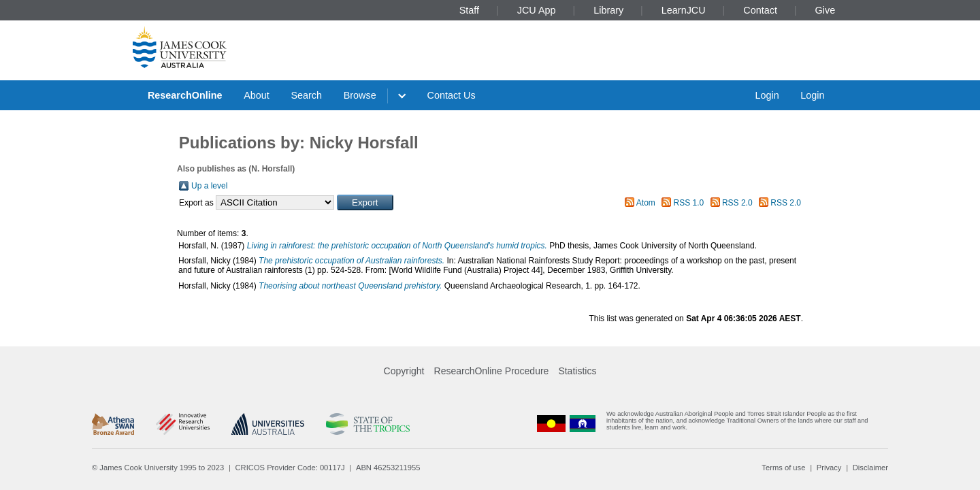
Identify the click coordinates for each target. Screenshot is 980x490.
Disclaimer (870, 468)
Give (826, 10)
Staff (469, 10)
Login (767, 95)
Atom (646, 203)
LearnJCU (684, 10)
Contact (760, 10)
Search (306, 95)
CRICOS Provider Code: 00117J (290, 468)
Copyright (404, 371)
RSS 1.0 (689, 203)
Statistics (577, 371)
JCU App (537, 10)
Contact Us (452, 95)
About (257, 95)
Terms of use (783, 468)
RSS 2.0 (737, 203)
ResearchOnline (185, 95)
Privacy (829, 468)
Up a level (209, 186)
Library (608, 10)
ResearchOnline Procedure (492, 371)
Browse (360, 95)
